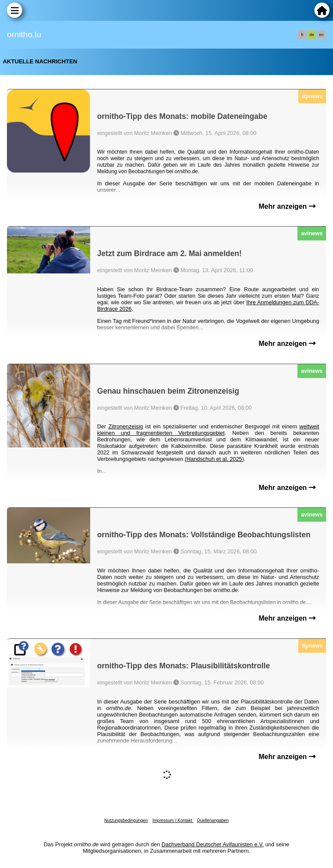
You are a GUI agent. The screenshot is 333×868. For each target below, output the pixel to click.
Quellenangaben (213, 820)
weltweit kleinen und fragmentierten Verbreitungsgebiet (208, 430)
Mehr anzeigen (287, 206)
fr (302, 35)
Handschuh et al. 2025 (214, 459)
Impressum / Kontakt (173, 820)
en (321, 35)
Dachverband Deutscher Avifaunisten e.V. (213, 844)
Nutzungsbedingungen (126, 820)
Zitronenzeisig (126, 426)
